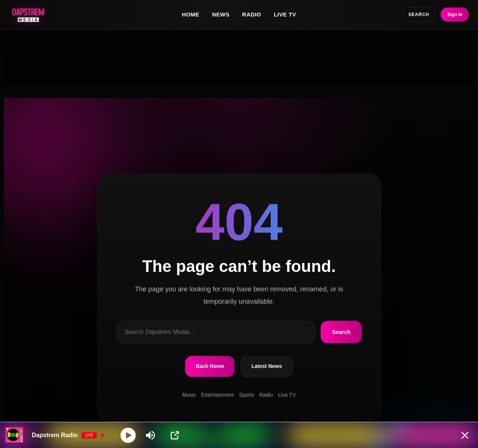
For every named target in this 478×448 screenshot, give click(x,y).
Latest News (267, 366)
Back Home (210, 366)
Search (341, 332)
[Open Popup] (175, 435)
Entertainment (218, 395)
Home (191, 14)
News (221, 14)
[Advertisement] (239, 56)
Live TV (285, 14)
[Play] (128, 435)
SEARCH (419, 15)
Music (189, 395)
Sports (246, 395)
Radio (252, 14)
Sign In (455, 15)
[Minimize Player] (465, 435)
